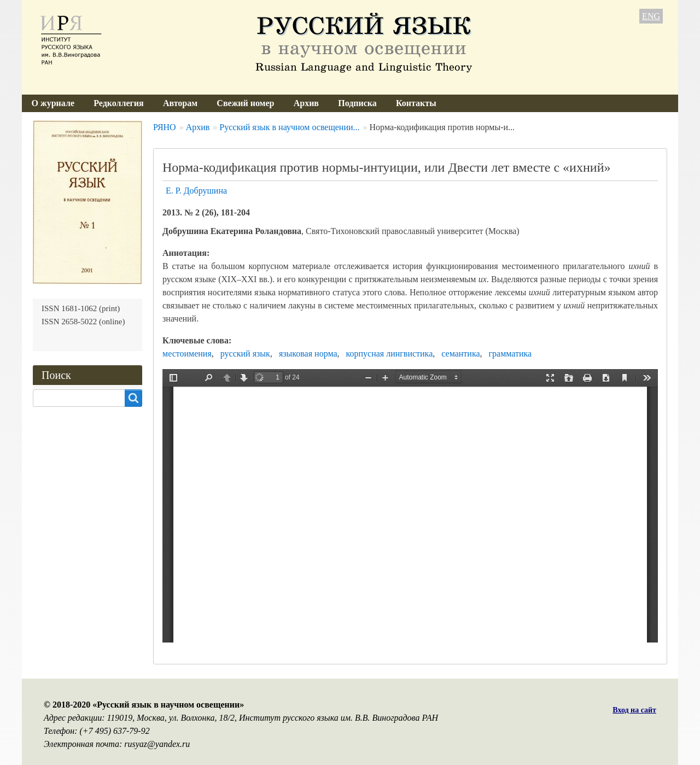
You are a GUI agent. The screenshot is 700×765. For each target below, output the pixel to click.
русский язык (245, 354)
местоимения (187, 354)
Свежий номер (245, 103)
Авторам (180, 103)
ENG (651, 16)
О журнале (53, 103)
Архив (306, 103)
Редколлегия (119, 103)
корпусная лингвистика (390, 354)
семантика (460, 354)
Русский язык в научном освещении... (289, 127)
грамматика (511, 354)
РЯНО (165, 127)
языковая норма (308, 354)
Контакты (416, 103)
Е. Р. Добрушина (196, 191)
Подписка (357, 103)
